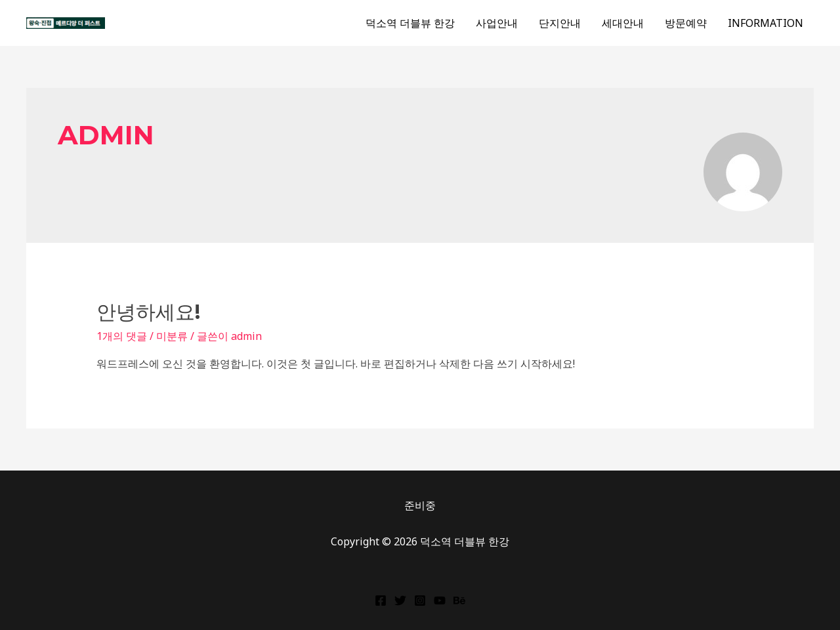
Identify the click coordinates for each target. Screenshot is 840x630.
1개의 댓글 (122, 336)
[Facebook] (381, 600)
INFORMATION (766, 23)
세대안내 (623, 23)
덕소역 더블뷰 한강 (410, 23)
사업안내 (497, 23)
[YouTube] (440, 600)
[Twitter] (400, 600)
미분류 (172, 336)
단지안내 (560, 23)
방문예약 (686, 23)
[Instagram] (420, 600)
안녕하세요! (148, 312)
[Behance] (459, 600)
